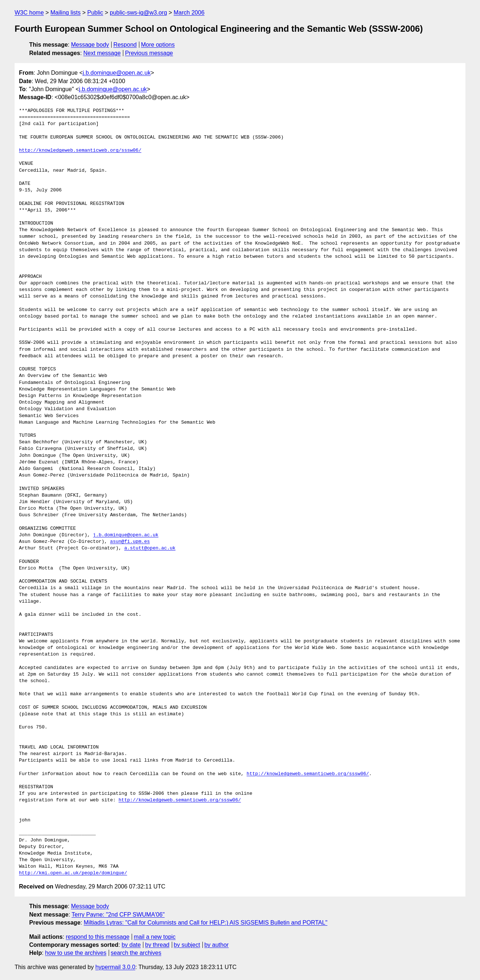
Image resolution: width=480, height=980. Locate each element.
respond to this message (97, 937)
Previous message (149, 53)
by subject (187, 945)
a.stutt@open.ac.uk (150, 548)
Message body (90, 45)
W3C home (29, 13)
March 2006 (189, 13)
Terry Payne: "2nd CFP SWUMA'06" (118, 915)
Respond (125, 45)
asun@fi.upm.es (130, 542)
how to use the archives (76, 953)
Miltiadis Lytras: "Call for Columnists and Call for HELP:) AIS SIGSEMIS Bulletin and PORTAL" (205, 923)
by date (131, 945)
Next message (102, 53)
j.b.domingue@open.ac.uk (117, 73)
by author (216, 945)
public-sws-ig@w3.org (138, 13)
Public (95, 13)
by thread (157, 945)
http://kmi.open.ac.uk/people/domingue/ (73, 873)
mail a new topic (155, 937)
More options (158, 45)
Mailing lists (65, 13)
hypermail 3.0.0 (115, 967)
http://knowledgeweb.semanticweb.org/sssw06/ (80, 151)
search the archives (136, 953)
